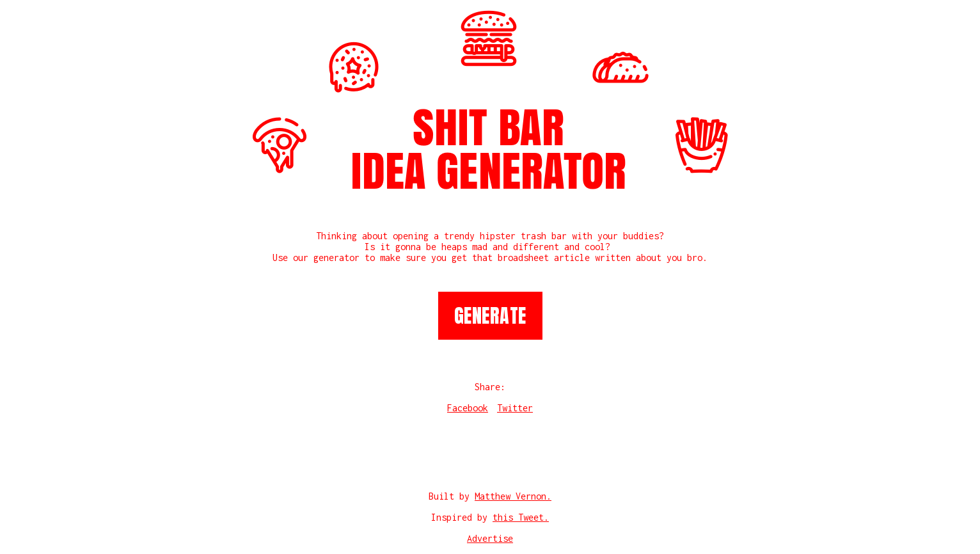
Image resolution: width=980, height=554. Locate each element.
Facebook (468, 408)
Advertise (490, 538)
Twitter (515, 408)
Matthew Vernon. (513, 496)
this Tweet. (521, 517)
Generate (490, 316)
